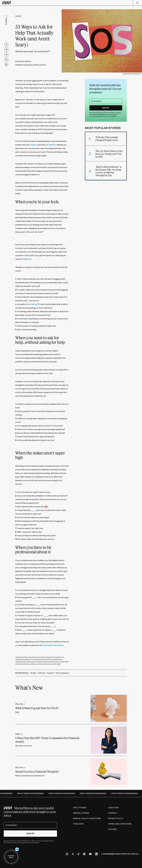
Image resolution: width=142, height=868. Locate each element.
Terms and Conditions (109, 116)
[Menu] (137, 3)
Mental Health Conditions (87, 818)
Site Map (112, 829)
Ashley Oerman (40, 65)
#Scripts (33, 673)
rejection (52, 145)
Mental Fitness (81, 813)
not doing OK (34, 304)
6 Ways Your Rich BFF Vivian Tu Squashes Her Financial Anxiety (47, 740)
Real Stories (80, 808)
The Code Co (133, 854)
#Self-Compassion (62, 673)
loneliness (26, 259)
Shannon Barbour (25, 61)
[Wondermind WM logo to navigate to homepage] (18, 3)
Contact (113, 813)
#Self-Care (41, 673)
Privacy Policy (94, 116)
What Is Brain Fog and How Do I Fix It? (37, 708)
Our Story (113, 808)
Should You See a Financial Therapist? (37, 771)
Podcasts (79, 824)
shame (33, 145)
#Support (50, 673)
